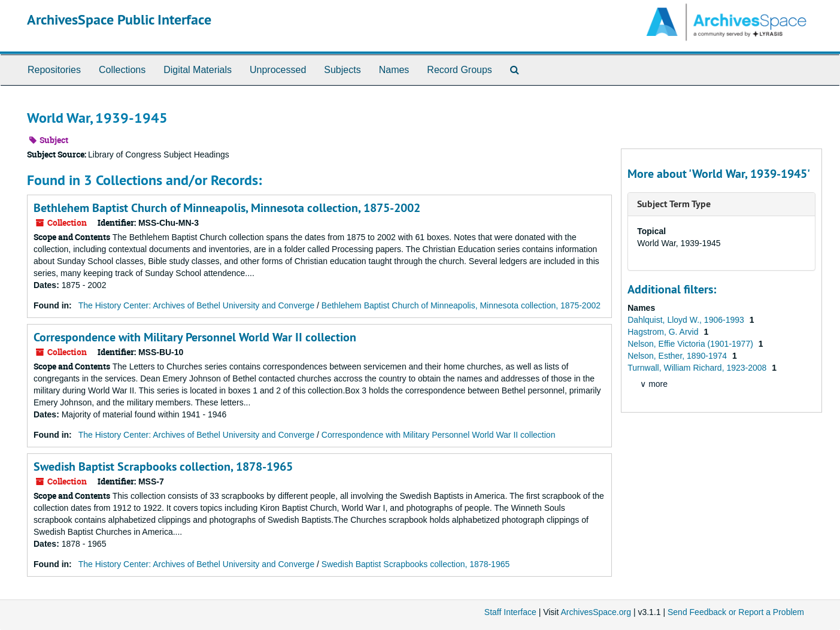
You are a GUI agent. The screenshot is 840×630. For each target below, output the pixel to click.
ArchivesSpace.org (596, 612)
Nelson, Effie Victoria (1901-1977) (692, 344)
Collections (122, 70)
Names (394, 70)
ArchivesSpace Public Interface (119, 19)
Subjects (342, 70)
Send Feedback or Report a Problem (736, 612)
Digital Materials (198, 70)
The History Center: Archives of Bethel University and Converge (197, 305)
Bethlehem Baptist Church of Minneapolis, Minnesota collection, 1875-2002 (227, 208)
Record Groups (460, 70)
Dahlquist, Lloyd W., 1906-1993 (687, 320)
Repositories (54, 70)
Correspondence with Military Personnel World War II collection (195, 337)
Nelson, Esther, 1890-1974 (678, 356)
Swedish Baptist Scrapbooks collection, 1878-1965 (163, 467)
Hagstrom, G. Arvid (664, 332)
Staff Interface (510, 612)
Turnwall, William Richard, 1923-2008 (698, 368)
